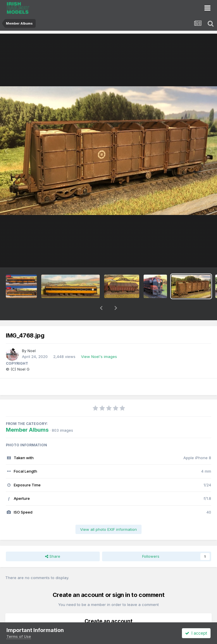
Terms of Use (19, 636)
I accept (196, 633)
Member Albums (27, 415)
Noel (32, 335)
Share (53, 541)
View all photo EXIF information (108, 514)
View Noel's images (99, 341)
